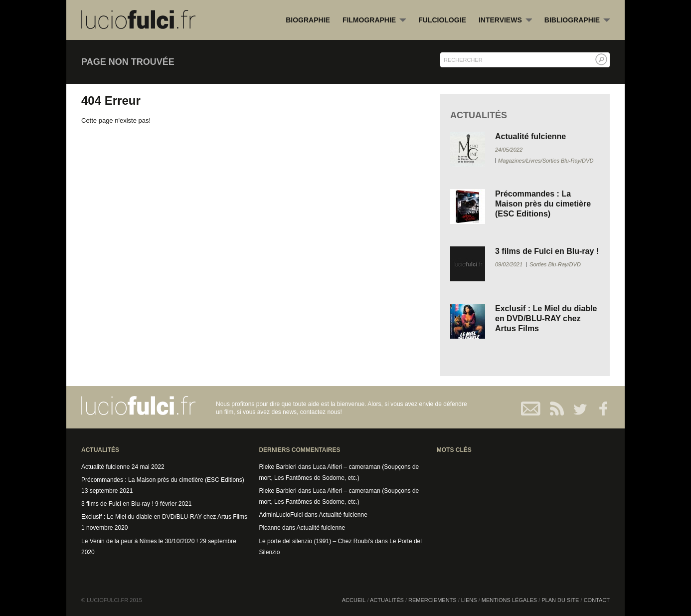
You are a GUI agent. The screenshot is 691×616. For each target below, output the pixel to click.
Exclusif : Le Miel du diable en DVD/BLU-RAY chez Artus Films (546, 318)
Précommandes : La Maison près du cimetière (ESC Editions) (543, 204)
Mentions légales (509, 600)
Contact (531, 409)
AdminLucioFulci (281, 515)
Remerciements (432, 600)
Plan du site (560, 600)
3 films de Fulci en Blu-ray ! (547, 251)
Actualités (387, 600)
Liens (469, 600)
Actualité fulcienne (530, 136)
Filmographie (374, 20)
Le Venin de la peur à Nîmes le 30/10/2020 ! (140, 541)
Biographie (308, 20)
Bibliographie (577, 20)
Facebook (599, 409)
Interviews (505, 20)
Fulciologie (442, 20)
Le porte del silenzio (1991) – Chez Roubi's (316, 541)
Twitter (576, 409)
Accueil (354, 600)
